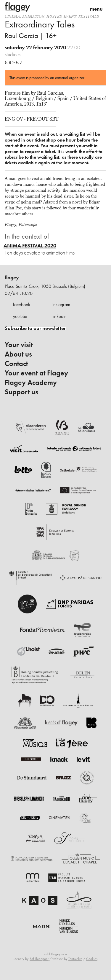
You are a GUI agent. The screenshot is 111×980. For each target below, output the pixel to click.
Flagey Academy (31, 383)
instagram (61, 304)
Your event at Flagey (36, 373)
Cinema (12, 16)
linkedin (59, 316)
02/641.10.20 (19, 293)
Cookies (92, 959)
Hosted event (61, 16)
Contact (16, 364)
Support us (21, 392)
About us (18, 354)
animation (33, 16)
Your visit (19, 345)
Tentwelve (75, 959)
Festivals (89, 16)
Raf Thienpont (39, 959)
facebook (22, 304)
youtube (20, 316)
